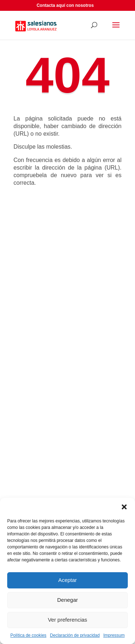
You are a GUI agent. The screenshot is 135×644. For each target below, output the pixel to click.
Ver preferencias (67, 620)
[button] (124, 507)
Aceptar (68, 580)
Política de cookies (28, 635)
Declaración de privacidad (75, 635)
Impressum (114, 635)
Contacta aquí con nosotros (65, 5)
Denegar (68, 600)
